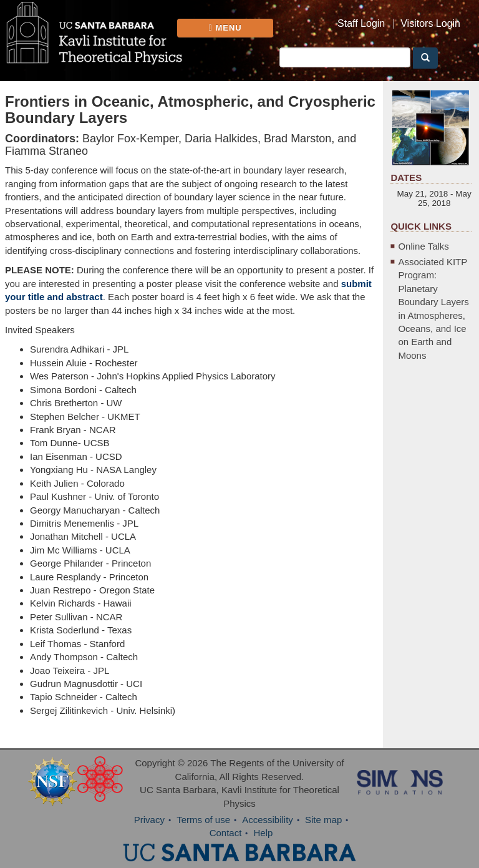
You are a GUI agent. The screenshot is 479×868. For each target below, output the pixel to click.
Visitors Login (430, 24)
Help (264, 833)
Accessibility (268, 820)
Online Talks (423, 246)
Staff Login (361, 24)
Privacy (149, 820)
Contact (226, 833)
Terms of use (203, 820)
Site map (323, 820)
